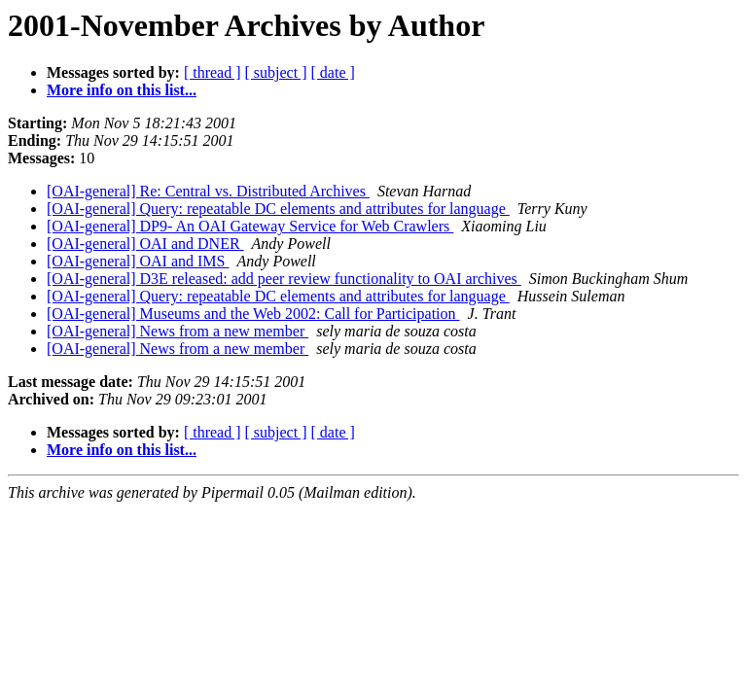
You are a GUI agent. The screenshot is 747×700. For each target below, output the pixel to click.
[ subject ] (276, 72)
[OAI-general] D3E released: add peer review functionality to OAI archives (284, 279)
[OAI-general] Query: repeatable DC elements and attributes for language (278, 209)
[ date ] (333, 72)
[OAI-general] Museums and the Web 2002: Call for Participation (253, 314)
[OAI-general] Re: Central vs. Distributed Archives (208, 191)
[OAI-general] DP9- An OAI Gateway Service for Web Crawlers (250, 226)
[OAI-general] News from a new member (178, 331)
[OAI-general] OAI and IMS (138, 261)
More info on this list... (122, 90)
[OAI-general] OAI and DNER (145, 244)
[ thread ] (213, 72)
